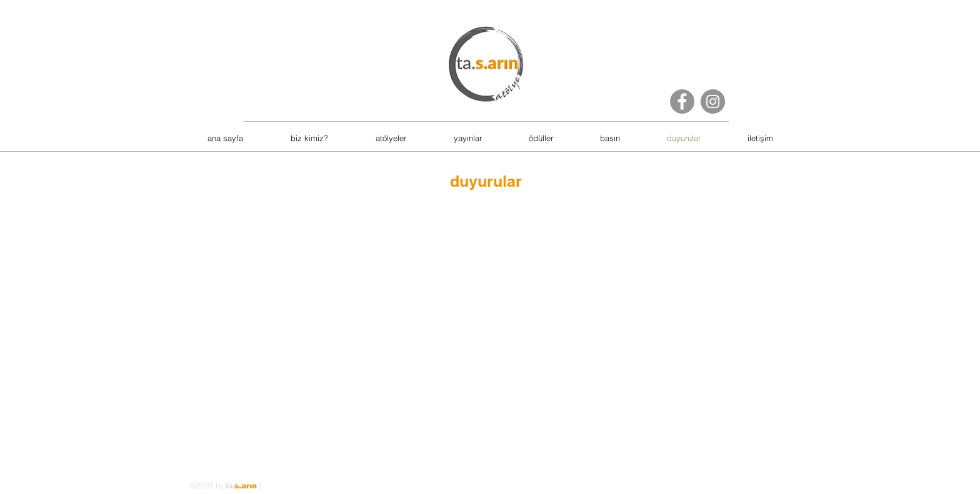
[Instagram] (713, 101)
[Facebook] (682, 101)
